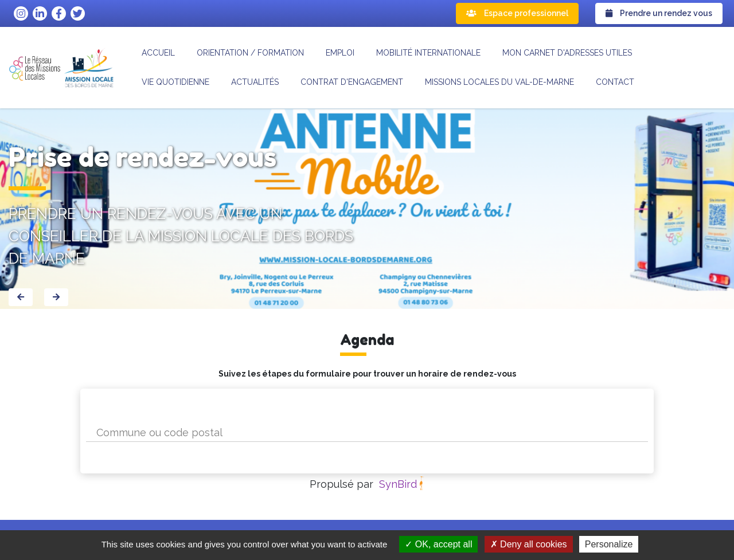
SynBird (398, 484)
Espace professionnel (517, 13)
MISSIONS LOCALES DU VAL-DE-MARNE (499, 82)
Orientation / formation (250, 53)
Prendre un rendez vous (659, 13)
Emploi (340, 53)
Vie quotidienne (175, 82)
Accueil (158, 53)
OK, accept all (438, 544)
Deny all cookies (529, 544)
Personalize (609, 544)
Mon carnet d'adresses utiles (567, 53)
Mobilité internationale (428, 53)
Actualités (255, 82)
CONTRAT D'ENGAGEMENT (352, 82)
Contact (615, 82)
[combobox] (367, 432)
